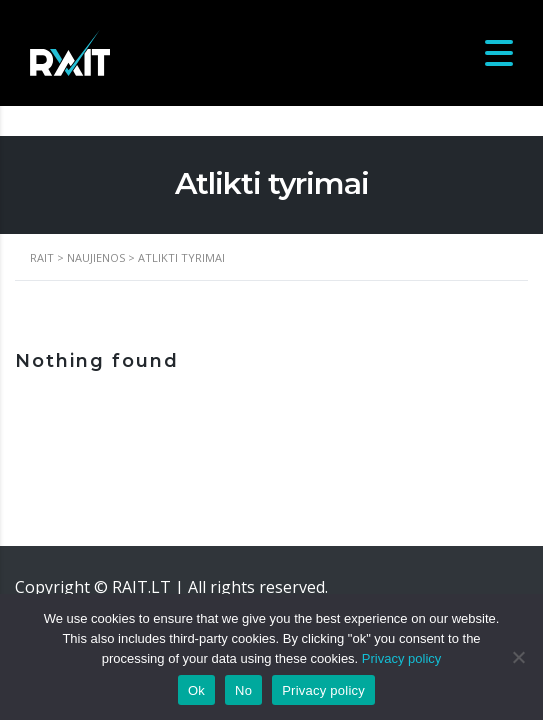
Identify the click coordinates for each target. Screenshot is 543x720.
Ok (196, 690)
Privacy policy (401, 658)
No (243, 690)
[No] (518, 657)
